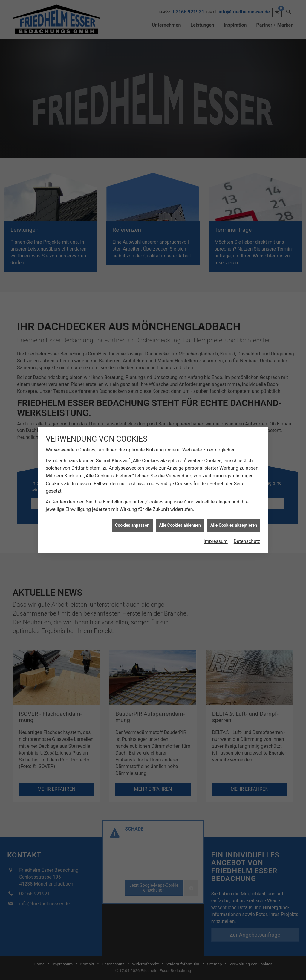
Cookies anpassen (132, 477)
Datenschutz (247, 493)
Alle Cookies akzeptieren (234, 477)
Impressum (216, 493)
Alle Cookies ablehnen (180, 477)
